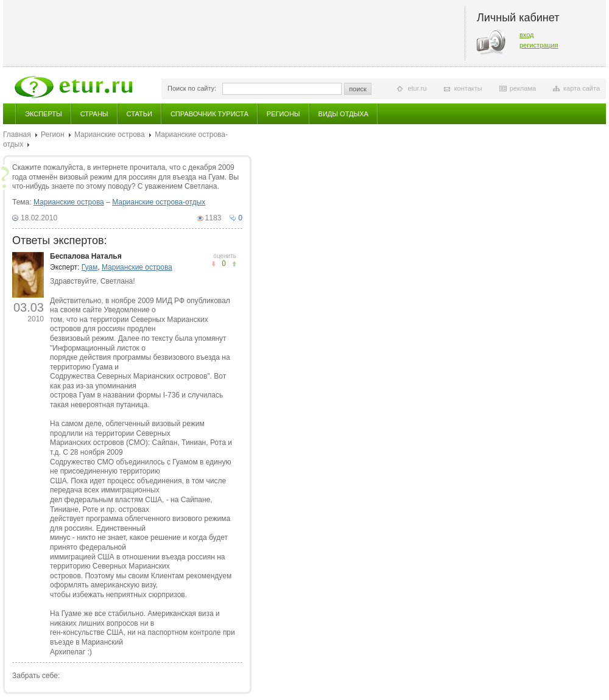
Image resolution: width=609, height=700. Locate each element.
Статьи (139, 114)
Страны (94, 114)
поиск (358, 89)
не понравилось (234, 264)
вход (527, 35)
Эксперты (44, 114)
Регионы (283, 114)
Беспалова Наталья (86, 256)
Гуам (90, 267)
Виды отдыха (343, 114)
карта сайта (582, 88)
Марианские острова (110, 135)
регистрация (539, 45)
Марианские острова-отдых (159, 202)
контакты (468, 88)
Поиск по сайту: (192, 88)
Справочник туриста (209, 114)
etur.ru (417, 88)
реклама (523, 88)
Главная (17, 135)
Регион (53, 135)
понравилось (213, 264)
